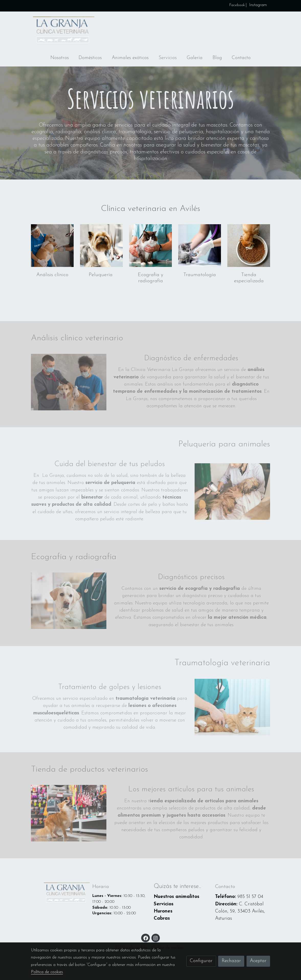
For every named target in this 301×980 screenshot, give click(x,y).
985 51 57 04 (250, 897)
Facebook (236, 5)
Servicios (164, 904)
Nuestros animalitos (176, 897)
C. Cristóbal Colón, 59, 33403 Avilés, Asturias (240, 911)
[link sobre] (58, 893)
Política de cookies (47, 972)
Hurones (163, 911)
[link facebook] (146, 938)
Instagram (258, 5)
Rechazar (231, 961)
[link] (64, 31)
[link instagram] (156, 938)
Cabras (162, 919)
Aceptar (258, 961)
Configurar (201, 961)
